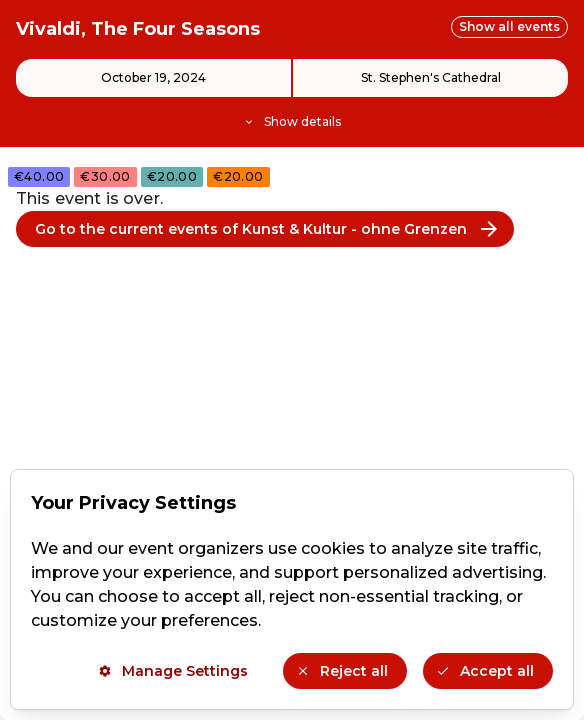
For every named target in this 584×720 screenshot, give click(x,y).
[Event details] (292, 95)
